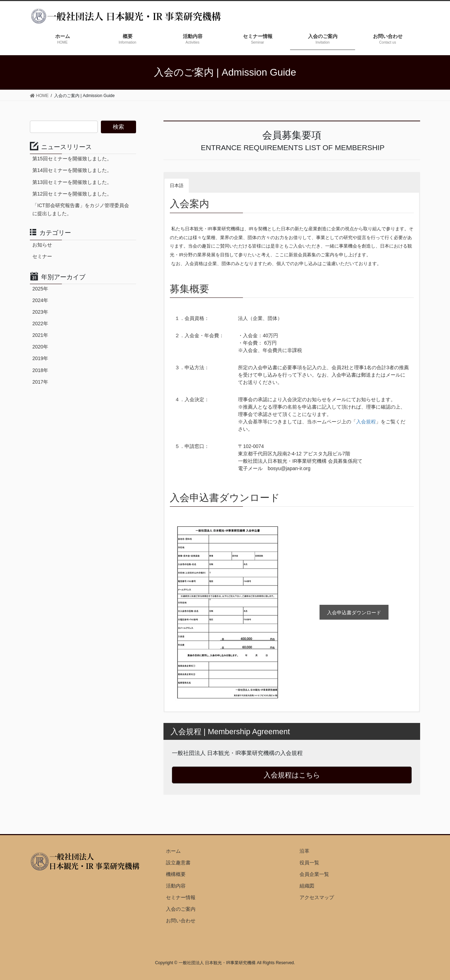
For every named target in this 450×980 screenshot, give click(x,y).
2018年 (40, 370)
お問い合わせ (181, 921)
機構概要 (176, 874)
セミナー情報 (181, 897)
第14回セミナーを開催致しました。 (72, 170)
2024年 (40, 300)
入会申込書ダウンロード (354, 613)
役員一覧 (309, 863)
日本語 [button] (177, 185)
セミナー (42, 256)
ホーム (173, 851)
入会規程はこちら (292, 775)
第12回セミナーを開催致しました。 (72, 194)
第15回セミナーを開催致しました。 (72, 159)
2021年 (40, 335)
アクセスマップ (317, 897)
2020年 (40, 347)
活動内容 (176, 886)
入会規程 (366, 422)
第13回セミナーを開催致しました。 (72, 182)
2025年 (40, 289)
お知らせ (42, 245)
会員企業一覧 (314, 874)
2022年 (40, 324)
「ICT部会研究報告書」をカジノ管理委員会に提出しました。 (81, 209)
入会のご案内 (181, 909)
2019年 (40, 358)
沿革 (304, 851)
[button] (195, 180)
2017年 (40, 382)
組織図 (307, 886)
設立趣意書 (178, 863)
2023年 (40, 312)
